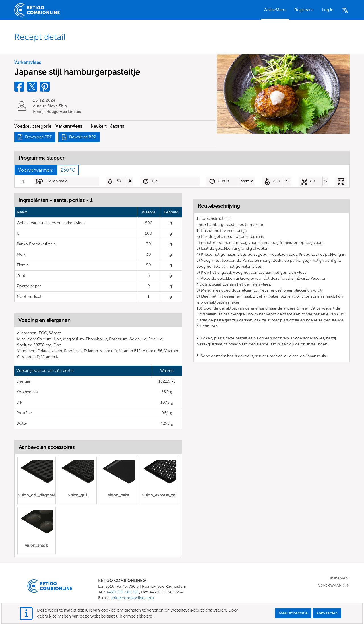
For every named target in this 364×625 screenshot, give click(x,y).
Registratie (304, 10)
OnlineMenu (275, 10)
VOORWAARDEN (334, 586)
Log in (328, 10)
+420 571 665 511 (123, 592)
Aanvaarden (327, 613)
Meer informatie (293, 613)
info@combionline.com (133, 598)
